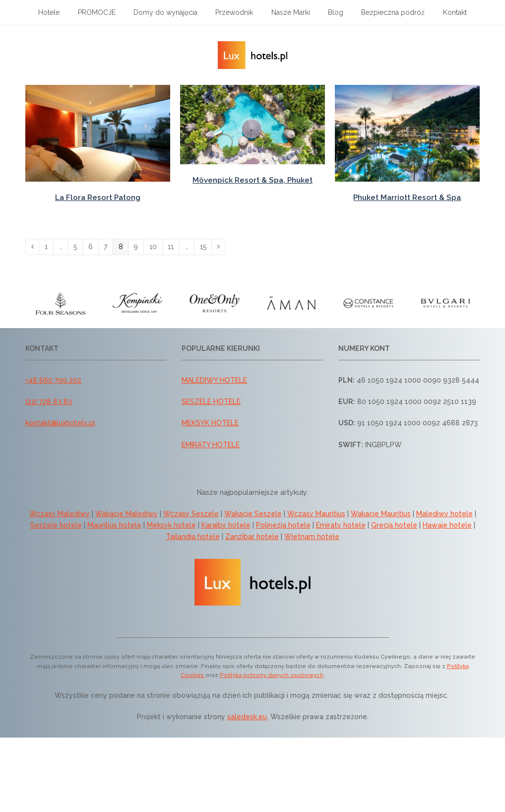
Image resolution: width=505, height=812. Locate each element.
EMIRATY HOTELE (211, 445)
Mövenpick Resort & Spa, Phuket (252, 180)
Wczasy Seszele (191, 514)
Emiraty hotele (341, 525)
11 (173, 247)
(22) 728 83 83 (49, 402)
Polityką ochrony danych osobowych (272, 675)
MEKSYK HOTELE (210, 423)
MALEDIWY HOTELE (214, 380)
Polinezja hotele (283, 525)
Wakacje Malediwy (126, 514)
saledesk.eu (247, 717)
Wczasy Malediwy (60, 514)
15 (206, 247)
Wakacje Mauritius (381, 514)
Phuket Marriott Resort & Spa (407, 198)
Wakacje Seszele (253, 514)
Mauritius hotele (114, 525)
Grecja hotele (394, 525)
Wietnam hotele (312, 537)
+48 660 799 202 (53, 380)
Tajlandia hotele (193, 537)
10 (156, 247)
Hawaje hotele (447, 525)
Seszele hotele (56, 525)
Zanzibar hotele (252, 537)
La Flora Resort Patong (98, 198)
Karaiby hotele (226, 525)
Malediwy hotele (444, 514)
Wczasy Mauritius (316, 514)
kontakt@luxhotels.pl (60, 423)
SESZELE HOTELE (211, 402)
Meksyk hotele (171, 525)
